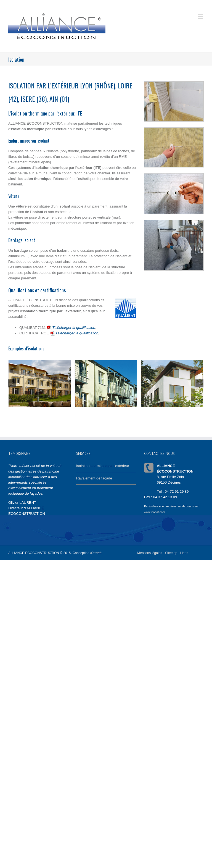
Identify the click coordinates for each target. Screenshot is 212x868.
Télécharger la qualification (71, 328)
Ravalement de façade (94, 478)
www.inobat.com (155, 512)
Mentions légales (150, 553)
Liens (184, 553)
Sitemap (171, 553)
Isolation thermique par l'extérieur (103, 466)
